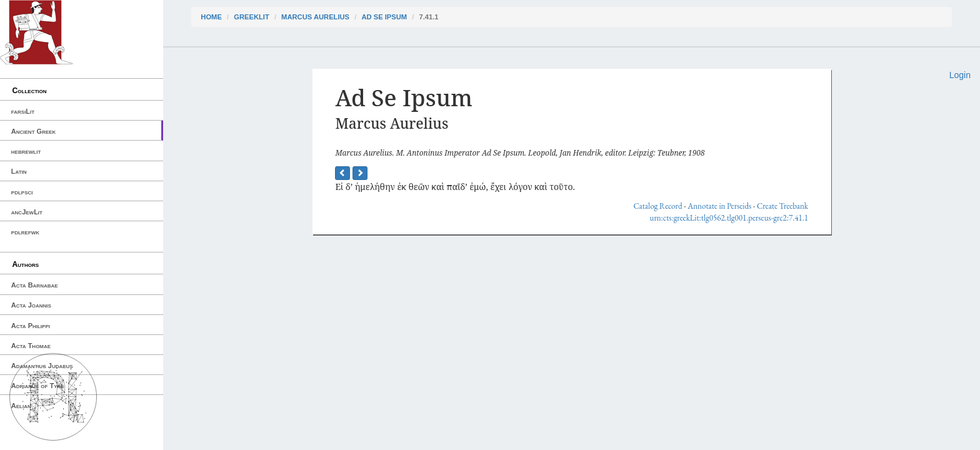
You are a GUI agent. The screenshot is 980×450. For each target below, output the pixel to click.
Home (211, 17)
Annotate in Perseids (719, 206)
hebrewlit (26, 151)
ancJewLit (27, 212)
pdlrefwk (25, 232)
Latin (19, 171)
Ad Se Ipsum (384, 17)
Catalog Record (657, 206)
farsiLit (23, 111)
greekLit (252, 17)
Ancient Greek (34, 131)
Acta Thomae (31, 346)
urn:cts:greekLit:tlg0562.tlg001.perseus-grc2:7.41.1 (729, 218)
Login (960, 75)
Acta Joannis (31, 305)
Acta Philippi (31, 326)
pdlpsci (22, 192)
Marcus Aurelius (315, 17)
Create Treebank (782, 206)
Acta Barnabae (35, 285)
